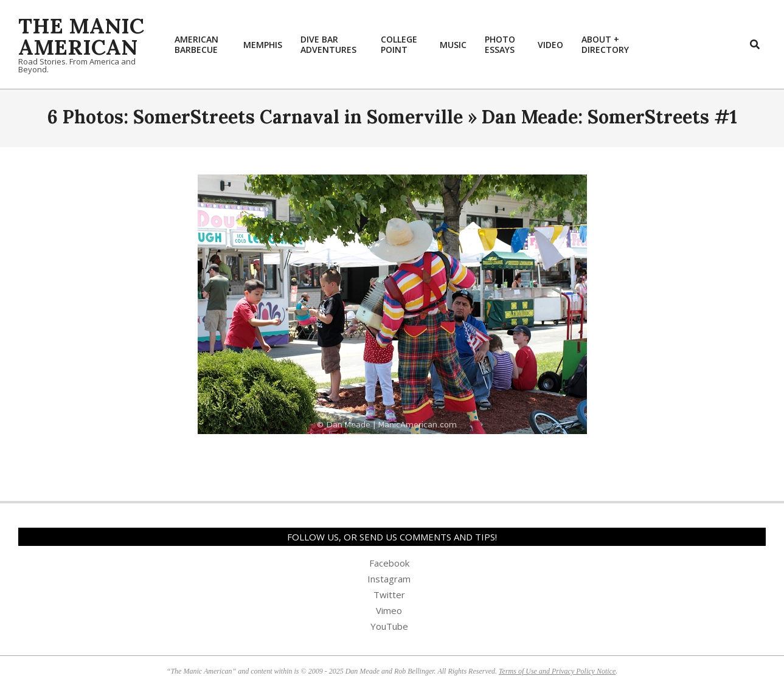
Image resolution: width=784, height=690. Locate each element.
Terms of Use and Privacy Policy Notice (557, 671)
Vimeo (389, 610)
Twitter (389, 595)
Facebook (389, 563)
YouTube (389, 626)
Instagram (389, 579)
